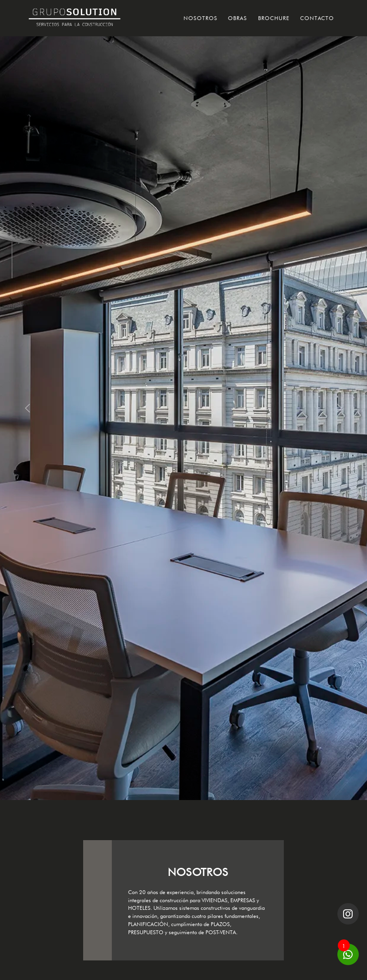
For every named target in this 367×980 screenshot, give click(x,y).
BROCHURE (274, 18)
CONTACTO (317, 18)
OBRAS (237, 18)
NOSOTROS (200, 18)
